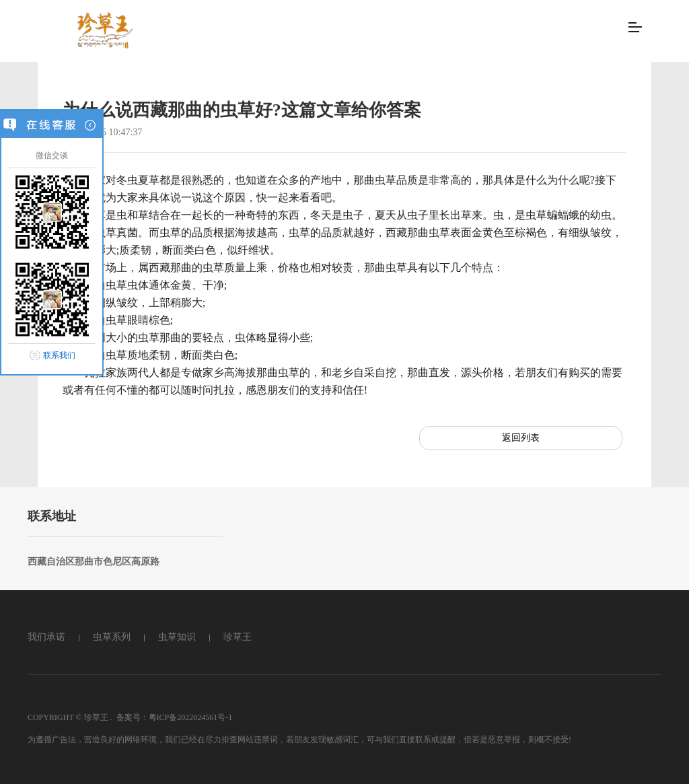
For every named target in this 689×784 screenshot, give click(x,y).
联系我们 (59, 355)
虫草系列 (112, 637)
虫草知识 (177, 637)
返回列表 (521, 438)
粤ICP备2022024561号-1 (191, 717)
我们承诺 (46, 637)
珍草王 (238, 637)
